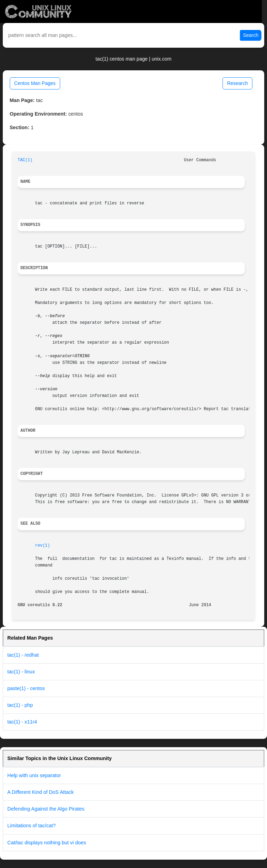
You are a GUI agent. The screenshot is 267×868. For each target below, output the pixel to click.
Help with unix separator (34, 775)
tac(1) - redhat (23, 655)
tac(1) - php (20, 705)
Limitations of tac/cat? (31, 826)
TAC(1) (25, 160)
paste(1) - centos (26, 688)
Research (237, 83)
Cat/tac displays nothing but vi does (47, 843)
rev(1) (43, 546)
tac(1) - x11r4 (22, 722)
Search (251, 35)
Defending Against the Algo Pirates (46, 809)
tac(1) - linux (21, 672)
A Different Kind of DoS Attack (41, 792)
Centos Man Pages (35, 83)
